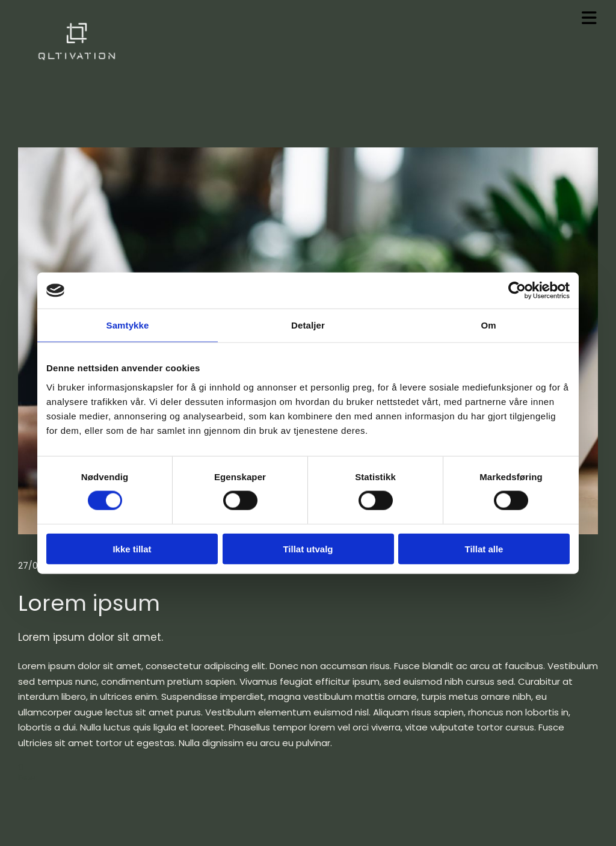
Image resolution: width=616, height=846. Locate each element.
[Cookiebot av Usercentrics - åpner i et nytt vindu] (517, 291)
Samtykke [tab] (128, 325)
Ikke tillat (132, 548)
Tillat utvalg (308, 548)
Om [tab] (488, 325)
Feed (28, 777)
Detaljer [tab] (308, 325)
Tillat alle (484, 548)
